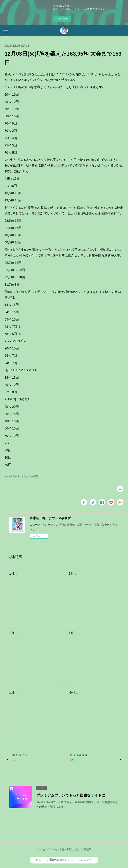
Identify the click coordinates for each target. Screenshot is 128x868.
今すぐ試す (62, 19)
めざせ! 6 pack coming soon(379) (21, 476)
